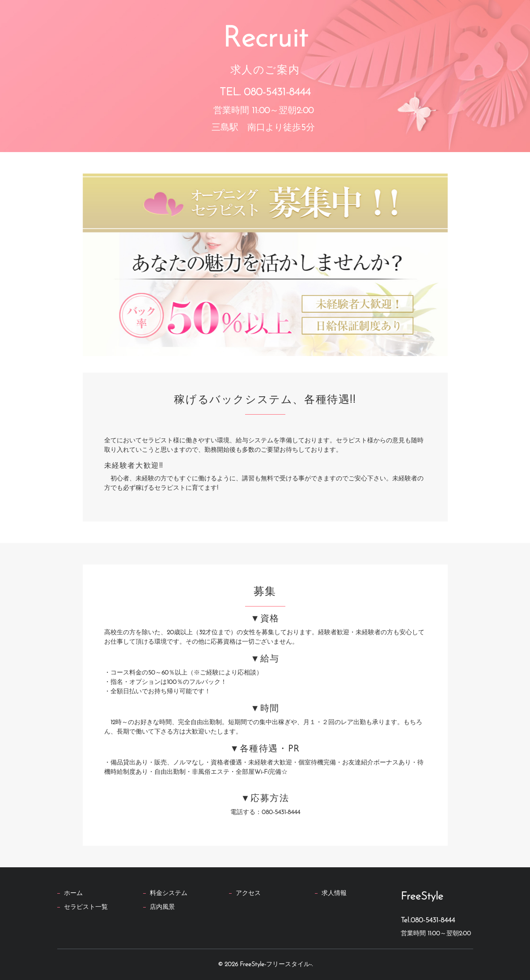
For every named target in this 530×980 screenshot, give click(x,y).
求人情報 (334, 893)
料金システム (169, 893)
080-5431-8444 (277, 92)
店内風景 (162, 907)
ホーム (73, 893)
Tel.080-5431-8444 (428, 921)
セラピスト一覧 (86, 907)
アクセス (248, 893)
